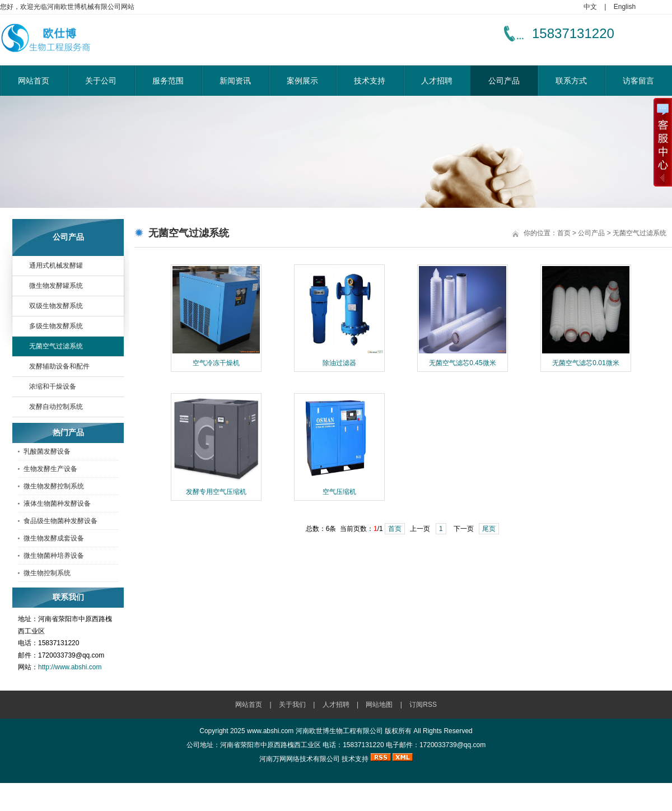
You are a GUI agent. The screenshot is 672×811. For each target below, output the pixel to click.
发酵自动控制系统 (56, 407)
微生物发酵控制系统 (54, 486)
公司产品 (504, 81)
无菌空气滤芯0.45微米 (462, 363)
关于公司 (101, 81)
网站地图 (379, 705)
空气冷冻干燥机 (216, 363)
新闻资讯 (235, 81)
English (625, 7)
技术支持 (370, 81)
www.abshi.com (270, 731)
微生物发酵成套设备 (54, 538)
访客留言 (638, 81)
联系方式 (571, 81)
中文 (590, 7)
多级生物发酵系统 (56, 326)
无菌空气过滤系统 (56, 346)
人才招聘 (437, 81)
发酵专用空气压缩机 (216, 492)
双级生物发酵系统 (56, 306)
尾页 (489, 529)
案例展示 (302, 81)
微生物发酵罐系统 (56, 286)
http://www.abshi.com (70, 667)
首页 (564, 233)
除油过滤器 (339, 363)
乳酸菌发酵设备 (47, 451)
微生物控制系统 (47, 573)
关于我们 (292, 705)
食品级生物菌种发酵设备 (60, 521)
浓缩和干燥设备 (53, 386)
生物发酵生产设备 (50, 469)
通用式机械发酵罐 (56, 265)
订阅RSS (423, 705)
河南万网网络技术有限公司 (300, 759)
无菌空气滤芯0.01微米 (585, 363)
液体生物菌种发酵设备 (57, 504)
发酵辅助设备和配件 (59, 366)
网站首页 (34, 81)
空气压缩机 (339, 492)
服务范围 (168, 81)
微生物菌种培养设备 (54, 556)
